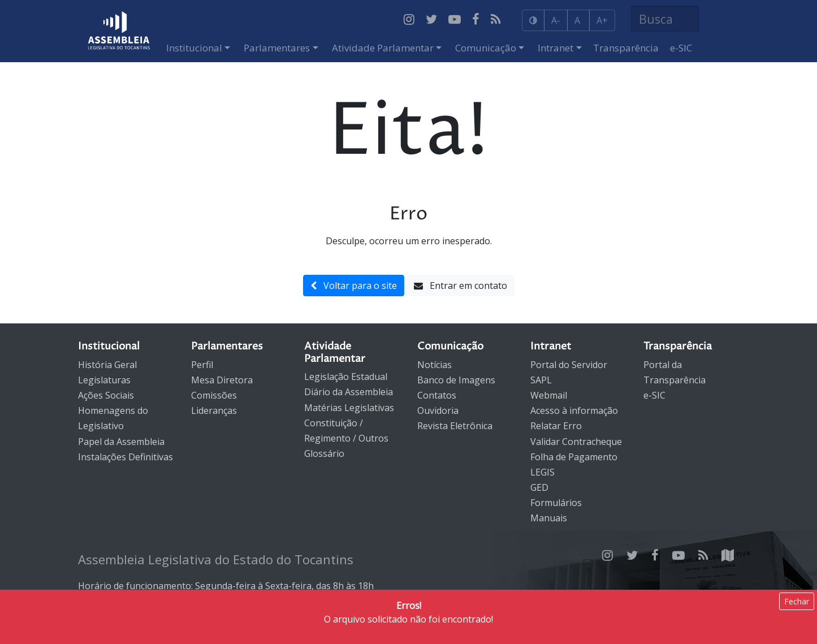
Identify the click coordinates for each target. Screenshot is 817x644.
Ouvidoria (438, 410)
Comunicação (486, 48)
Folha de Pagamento (574, 457)
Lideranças (214, 410)
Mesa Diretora (222, 380)
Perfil (202, 365)
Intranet (556, 48)
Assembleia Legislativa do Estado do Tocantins (216, 559)
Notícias (435, 365)
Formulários (556, 503)
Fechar (797, 601)
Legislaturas (104, 380)
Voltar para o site (354, 286)
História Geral (107, 365)
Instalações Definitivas (126, 457)
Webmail (549, 395)
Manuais (549, 518)
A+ (602, 20)
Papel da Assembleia (121, 442)
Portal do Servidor (569, 365)
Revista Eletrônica (455, 426)
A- (556, 20)
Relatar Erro (556, 426)
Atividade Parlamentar (383, 48)
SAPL (541, 380)
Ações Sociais (106, 395)
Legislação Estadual (346, 377)
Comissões (214, 395)
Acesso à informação (574, 410)
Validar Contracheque (576, 442)
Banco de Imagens (456, 380)
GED (539, 487)
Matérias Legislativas (349, 408)
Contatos (437, 395)
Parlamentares (277, 48)
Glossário (324, 453)
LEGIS (542, 472)
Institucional (194, 48)
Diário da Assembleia (349, 392)
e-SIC (681, 48)
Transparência (626, 48)
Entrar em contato (461, 286)
